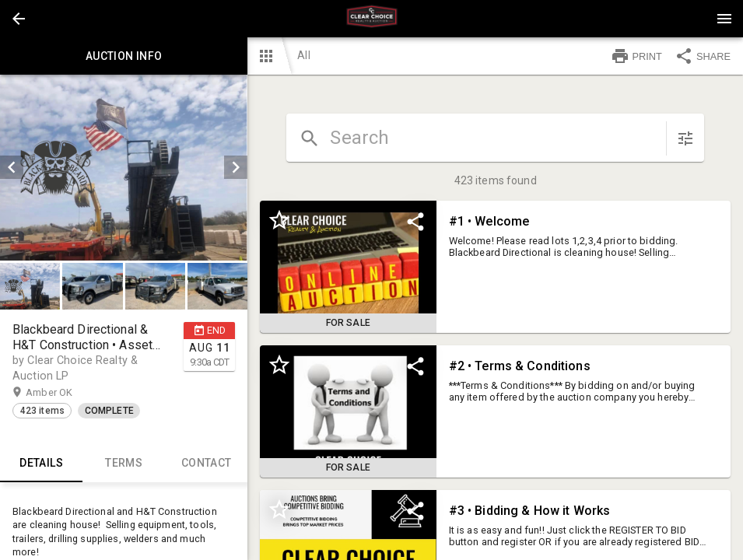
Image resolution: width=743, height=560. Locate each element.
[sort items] (685, 138)
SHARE (703, 56)
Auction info (124, 56)
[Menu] (724, 19)
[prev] (12, 167)
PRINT (636, 56)
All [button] (303, 55)
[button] (19, 19)
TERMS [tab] (124, 464)
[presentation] (372, 19)
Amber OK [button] (64, 393)
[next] (236, 167)
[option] (124, 168)
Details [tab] (41, 464)
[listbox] (124, 168)
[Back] (19, 19)
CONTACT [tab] (206, 464)
